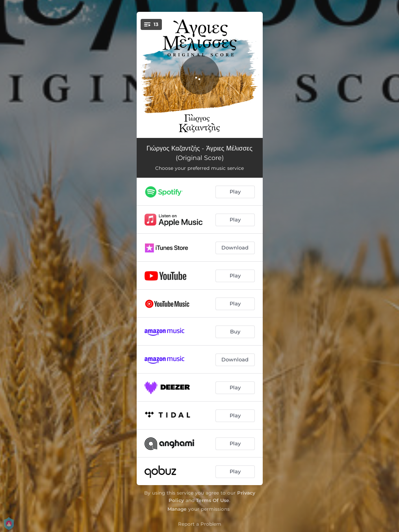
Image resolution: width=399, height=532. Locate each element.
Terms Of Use (213, 500)
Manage (177, 509)
